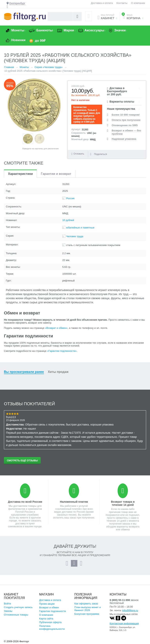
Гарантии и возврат (56, 174)
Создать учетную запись (18, 607)
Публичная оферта (50, 622)
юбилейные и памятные (80, 228)
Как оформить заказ (86, 604)
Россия (70, 198)
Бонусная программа (87, 614)
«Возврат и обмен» (56, 328)
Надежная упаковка (124, 139)
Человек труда (75, 236)
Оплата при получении (126, 120)
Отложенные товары (16, 615)
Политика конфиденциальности (52, 627)
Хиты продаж (58, 372)
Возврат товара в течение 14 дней (123, 503)
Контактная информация (124, 623)
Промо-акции (47, 604)
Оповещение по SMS (125, 125)
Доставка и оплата (102, 3)
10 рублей (68, 220)
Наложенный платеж (74, 502)
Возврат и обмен (49, 607)
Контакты (122, 3)
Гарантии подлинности (52, 611)
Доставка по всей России (25, 502)
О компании (138, 3)
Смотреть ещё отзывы (22, 461)
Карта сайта (46, 619)
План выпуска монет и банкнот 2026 (88, 609)
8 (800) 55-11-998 (120, 600)
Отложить (79, 154)
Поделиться (98, 154)
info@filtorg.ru (130, 610)
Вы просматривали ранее (24, 372)
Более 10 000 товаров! (126, 115)
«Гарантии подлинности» (62, 351)
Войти (7, 604)
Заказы (8, 611)
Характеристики (20, 174)
